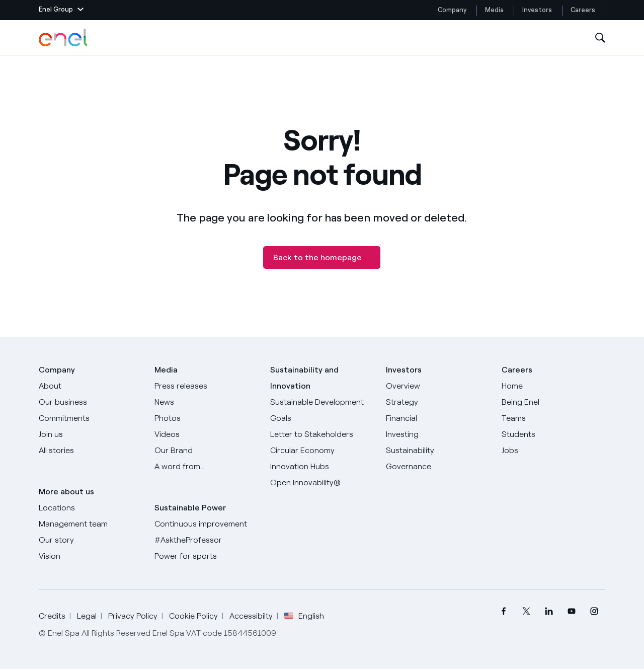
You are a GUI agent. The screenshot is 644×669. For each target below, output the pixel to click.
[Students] (553, 434)
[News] (206, 402)
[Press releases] (206, 386)
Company (452, 10)
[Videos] (206, 434)
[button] (61, 10)
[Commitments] (91, 418)
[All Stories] (91, 451)
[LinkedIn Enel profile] (549, 611)
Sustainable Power (190, 508)
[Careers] (553, 386)
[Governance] (438, 467)
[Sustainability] (438, 451)
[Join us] (91, 434)
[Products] (91, 402)
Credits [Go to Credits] (52, 616)
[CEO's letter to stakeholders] (322, 434)
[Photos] (206, 418)
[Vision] (91, 556)
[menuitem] (503, 611)
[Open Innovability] (322, 483)
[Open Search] (600, 38)
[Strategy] (438, 402)
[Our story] (91, 540)
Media (494, 10)
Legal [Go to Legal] (87, 616)
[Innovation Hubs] (322, 467)
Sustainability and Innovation (304, 378)
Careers (584, 10)
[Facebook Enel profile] (503, 611)
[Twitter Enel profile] (526, 611)
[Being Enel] (553, 402)
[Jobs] (553, 451)
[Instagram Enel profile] (594, 611)
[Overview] (438, 386)
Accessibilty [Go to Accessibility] (251, 616)
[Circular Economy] (322, 451)
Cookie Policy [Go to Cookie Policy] (193, 616)
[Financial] (438, 418)
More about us (66, 492)
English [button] (304, 616)
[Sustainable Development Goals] (322, 410)
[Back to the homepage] (322, 257)
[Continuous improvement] (206, 524)
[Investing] (438, 434)
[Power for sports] (206, 556)
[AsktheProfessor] (206, 540)
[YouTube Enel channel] (571, 611)
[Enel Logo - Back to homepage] (64, 38)
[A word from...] (206, 467)
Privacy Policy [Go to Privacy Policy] (133, 616)
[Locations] (91, 508)
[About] (91, 386)
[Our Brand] (206, 451)
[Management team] (91, 524)
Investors (537, 10)
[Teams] (553, 418)
